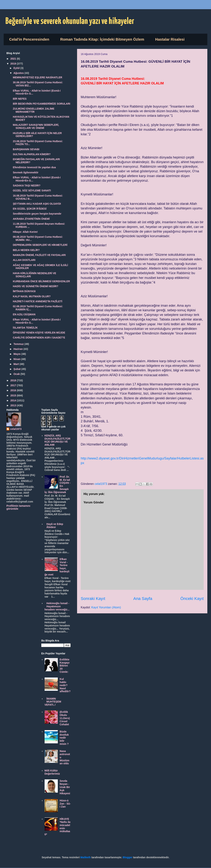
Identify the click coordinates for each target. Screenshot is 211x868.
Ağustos (19, 73)
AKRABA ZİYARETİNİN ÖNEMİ (31, 219)
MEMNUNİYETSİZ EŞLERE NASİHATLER (38, 77)
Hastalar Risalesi (170, 39)
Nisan (17, 359)
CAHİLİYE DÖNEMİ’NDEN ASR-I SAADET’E (39, 338)
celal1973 (16, 429)
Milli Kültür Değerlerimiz (52, 772)
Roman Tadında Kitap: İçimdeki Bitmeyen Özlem (102, 39)
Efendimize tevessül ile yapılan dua (34, 167)
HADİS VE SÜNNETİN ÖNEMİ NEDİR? (36, 286)
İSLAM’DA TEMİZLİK (25, 328)
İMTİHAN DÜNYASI (24, 291)
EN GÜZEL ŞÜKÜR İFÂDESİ (30, 209)
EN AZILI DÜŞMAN (24, 314)
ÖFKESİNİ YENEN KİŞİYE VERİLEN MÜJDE (39, 333)
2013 (14, 405)
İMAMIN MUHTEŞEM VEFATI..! (53, 702)
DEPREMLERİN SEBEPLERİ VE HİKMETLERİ (40, 245)
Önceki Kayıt (192, 599)
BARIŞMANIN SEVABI (26, 149)
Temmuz (19, 344)
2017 (14, 385)
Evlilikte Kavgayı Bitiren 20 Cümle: (65, 666)
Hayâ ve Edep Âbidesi (55, 526)
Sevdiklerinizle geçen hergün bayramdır (37, 214)
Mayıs (17, 354)
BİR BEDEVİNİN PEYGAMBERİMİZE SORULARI (42, 104)
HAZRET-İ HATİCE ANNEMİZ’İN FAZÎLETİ (38, 301)
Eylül (17, 68)
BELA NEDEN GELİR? (26, 250)
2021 (14, 59)
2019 (14, 64)
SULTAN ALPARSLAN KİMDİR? (32, 154)
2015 (14, 395)
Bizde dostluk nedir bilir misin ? (64, 738)
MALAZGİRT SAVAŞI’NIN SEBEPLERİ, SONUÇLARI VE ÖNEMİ (36, 126)
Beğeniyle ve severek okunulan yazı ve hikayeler (70, 21)
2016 (14, 390)
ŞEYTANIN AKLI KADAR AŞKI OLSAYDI (37, 204)
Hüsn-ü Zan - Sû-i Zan (65, 804)
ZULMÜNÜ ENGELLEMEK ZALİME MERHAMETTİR (34, 110)
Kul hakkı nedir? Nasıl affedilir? (65, 685)
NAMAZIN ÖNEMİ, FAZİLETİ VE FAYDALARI (39, 255)
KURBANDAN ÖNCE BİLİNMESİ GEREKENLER (41, 281)
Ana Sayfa (143, 599)
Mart (16, 364)
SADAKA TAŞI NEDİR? (27, 186)
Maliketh (86, 857)
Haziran (18, 349)
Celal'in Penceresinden (29, 39)
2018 (14, 380)
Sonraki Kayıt (93, 599)
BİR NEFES (20, 99)
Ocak (17, 374)
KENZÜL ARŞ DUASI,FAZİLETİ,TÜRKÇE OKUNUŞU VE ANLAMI (58, 440)
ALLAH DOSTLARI (24, 260)
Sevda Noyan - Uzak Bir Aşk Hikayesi (65, 787)
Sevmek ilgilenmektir (26, 172)
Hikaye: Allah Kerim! (25, 232)
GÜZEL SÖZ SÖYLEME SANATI (32, 190)
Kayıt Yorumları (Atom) (106, 607)
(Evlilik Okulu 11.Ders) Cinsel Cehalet (65, 718)
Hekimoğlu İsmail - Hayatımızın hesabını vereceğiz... (57, 606)
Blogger (128, 857)
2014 (14, 400)
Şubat (17, 369)
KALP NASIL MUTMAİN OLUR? (32, 296)
